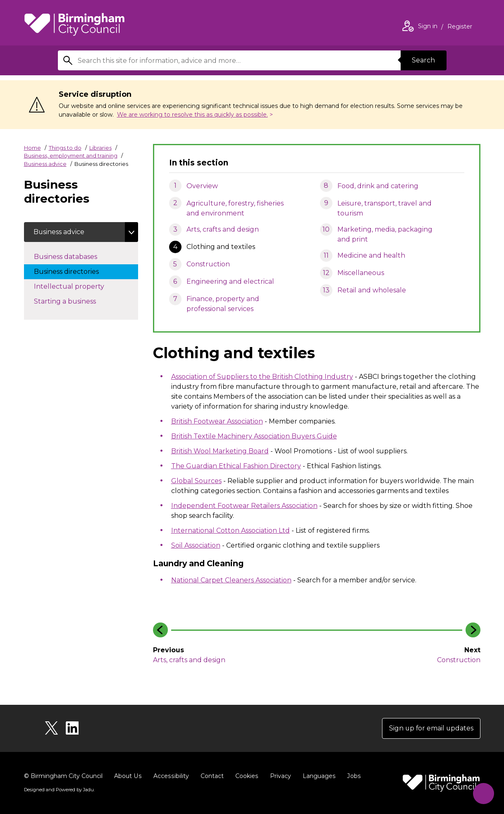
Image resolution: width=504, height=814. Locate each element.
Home (32, 148)
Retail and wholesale (372, 290)
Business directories (75, 271)
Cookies (245, 776)
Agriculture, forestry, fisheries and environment (235, 208)
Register (460, 27)
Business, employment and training (71, 156)
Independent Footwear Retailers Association (244, 506)
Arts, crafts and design (223, 229)
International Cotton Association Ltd (231, 530)
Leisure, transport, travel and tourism (385, 208)
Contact (210, 776)
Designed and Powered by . (59, 790)
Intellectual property (77, 286)
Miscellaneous (361, 273)
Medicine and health (371, 255)
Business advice (45, 164)
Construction (208, 264)
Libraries (100, 148)
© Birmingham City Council (63, 776)
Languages (317, 776)
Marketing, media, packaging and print (385, 234)
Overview (202, 186)
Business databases (74, 256)
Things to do (65, 148)
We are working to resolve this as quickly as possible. (192, 115)
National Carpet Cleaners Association (231, 580)
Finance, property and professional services (223, 304)
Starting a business (73, 301)
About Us (128, 776)
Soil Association (196, 545)
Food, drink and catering (378, 186)
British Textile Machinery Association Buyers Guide (254, 436)
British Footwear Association (217, 421)
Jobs (351, 776)
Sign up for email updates (431, 728)
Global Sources (196, 481)
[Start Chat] (483, 793)
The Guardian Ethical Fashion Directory (236, 466)
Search (423, 60)
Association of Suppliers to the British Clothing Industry (262, 377)
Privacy (278, 776)
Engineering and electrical (230, 281)
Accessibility (170, 776)
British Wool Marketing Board (220, 451)
